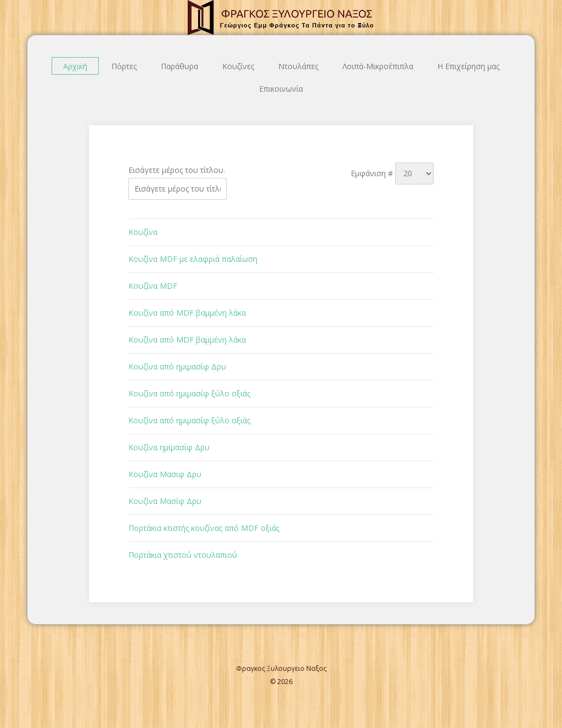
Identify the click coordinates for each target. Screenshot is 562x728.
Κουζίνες (238, 66)
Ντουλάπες (298, 66)
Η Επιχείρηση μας (468, 66)
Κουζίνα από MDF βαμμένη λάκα (187, 313)
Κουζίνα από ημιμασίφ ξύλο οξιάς (189, 393)
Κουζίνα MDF (153, 286)
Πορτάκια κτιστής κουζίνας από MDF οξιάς (204, 528)
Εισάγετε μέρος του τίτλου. (178, 170)
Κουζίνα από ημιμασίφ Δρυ (177, 366)
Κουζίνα (143, 232)
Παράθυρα (179, 66)
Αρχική (75, 66)
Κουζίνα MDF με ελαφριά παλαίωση (193, 259)
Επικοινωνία (281, 89)
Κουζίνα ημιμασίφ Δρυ (169, 447)
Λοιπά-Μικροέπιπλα (378, 66)
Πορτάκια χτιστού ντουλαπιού (183, 555)
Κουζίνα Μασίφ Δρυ (165, 501)
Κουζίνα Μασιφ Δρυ (165, 474)
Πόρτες (124, 66)
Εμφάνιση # (373, 173)
